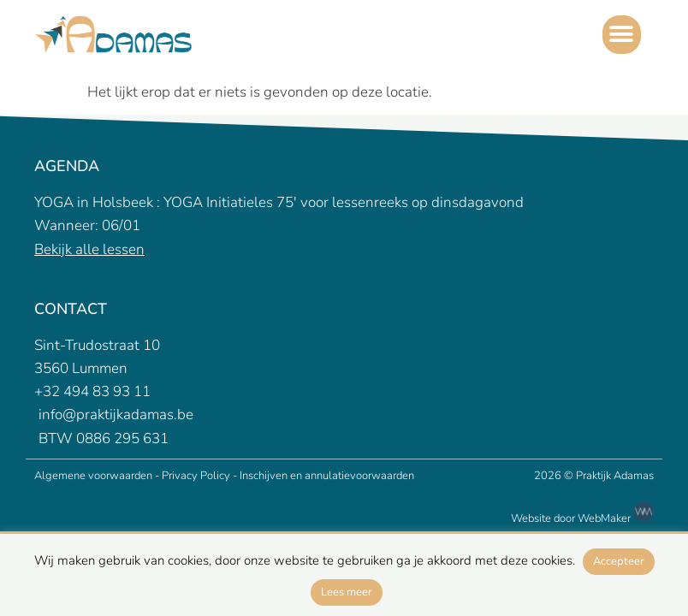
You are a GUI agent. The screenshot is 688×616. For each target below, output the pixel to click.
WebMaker (616, 518)
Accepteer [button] (619, 561)
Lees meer (347, 592)
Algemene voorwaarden (95, 476)
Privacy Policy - (199, 476)
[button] (622, 35)
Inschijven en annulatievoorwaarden (327, 476)
